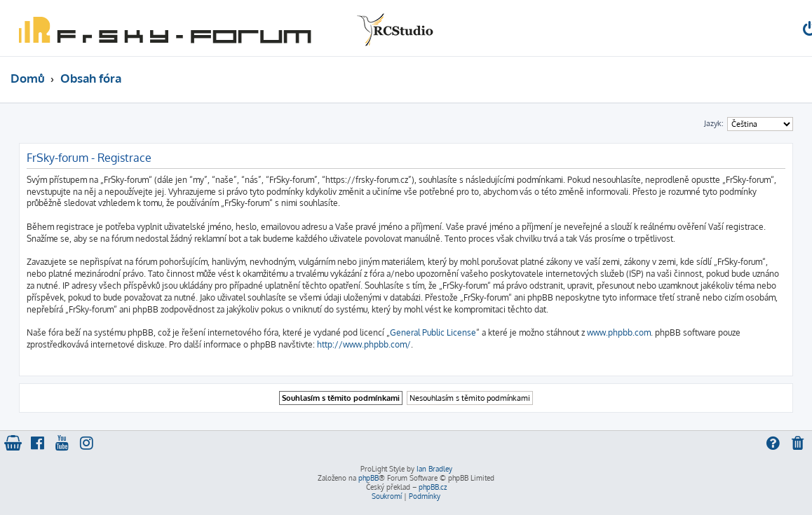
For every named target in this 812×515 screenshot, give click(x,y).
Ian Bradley (434, 469)
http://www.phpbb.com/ (364, 344)
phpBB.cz (433, 487)
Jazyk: (714, 123)
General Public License (433, 332)
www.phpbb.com (619, 332)
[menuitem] (799, 445)
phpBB (368, 478)
